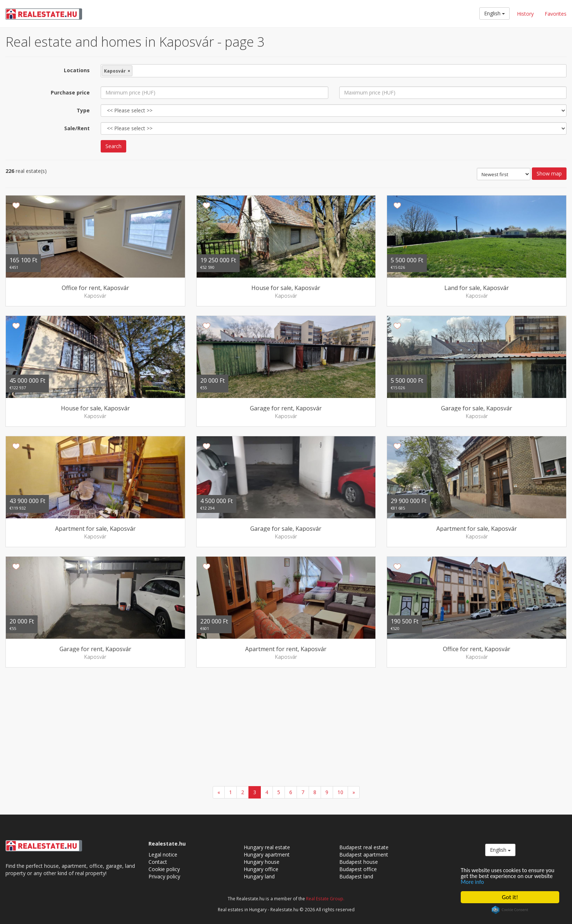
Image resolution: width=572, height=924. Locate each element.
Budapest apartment (364, 855)
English (494, 13)
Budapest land (356, 876)
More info (494, 882)
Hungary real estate (267, 847)
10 (340, 792)
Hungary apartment (267, 855)
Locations (77, 70)
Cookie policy (164, 869)
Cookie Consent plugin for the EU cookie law (510, 910)
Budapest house (359, 862)
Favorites (556, 14)
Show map (549, 173)
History (525, 14)
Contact (158, 862)
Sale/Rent (77, 128)
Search (113, 146)
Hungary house (262, 862)
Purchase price (70, 92)
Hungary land (259, 876)
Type (83, 110)
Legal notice (163, 855)
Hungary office (261, 869)
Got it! (510, 897)
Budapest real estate (364, 847)
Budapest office (358, 869)
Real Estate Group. (325, 898)
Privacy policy (164, 876)
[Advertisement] (286, 728)
